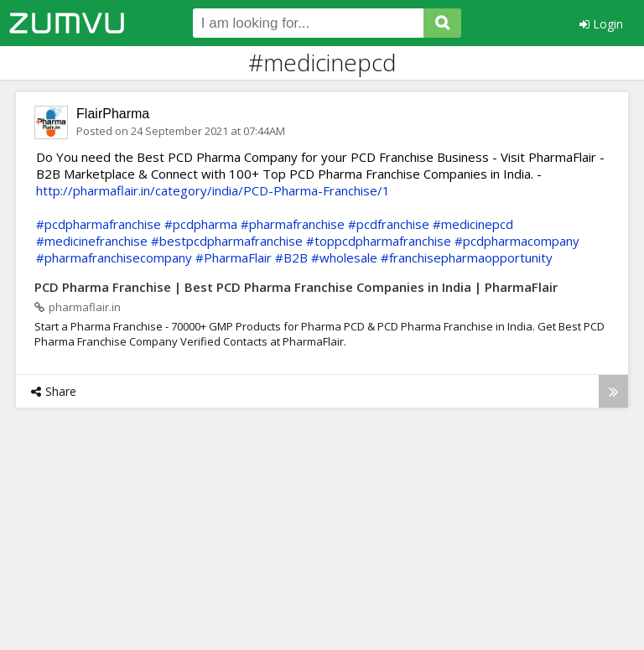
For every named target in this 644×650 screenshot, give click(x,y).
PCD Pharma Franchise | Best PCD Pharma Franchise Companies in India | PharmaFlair (296, 287)
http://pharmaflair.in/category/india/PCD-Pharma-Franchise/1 (213, 190)
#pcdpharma (201, 224)
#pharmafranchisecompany (114, 257)
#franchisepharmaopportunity (467, 257)
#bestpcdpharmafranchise (227, 241)
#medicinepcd (473, 224)
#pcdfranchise (389, 224)
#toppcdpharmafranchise (379, 241)
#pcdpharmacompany (517, 241)
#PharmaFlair (234, 257)
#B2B (291, 257)
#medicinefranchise (92, 241)
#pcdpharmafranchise (99, 224)
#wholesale (344, 257)
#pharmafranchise (293, 224)
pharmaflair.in (78, 307)
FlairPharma (113, 114)
